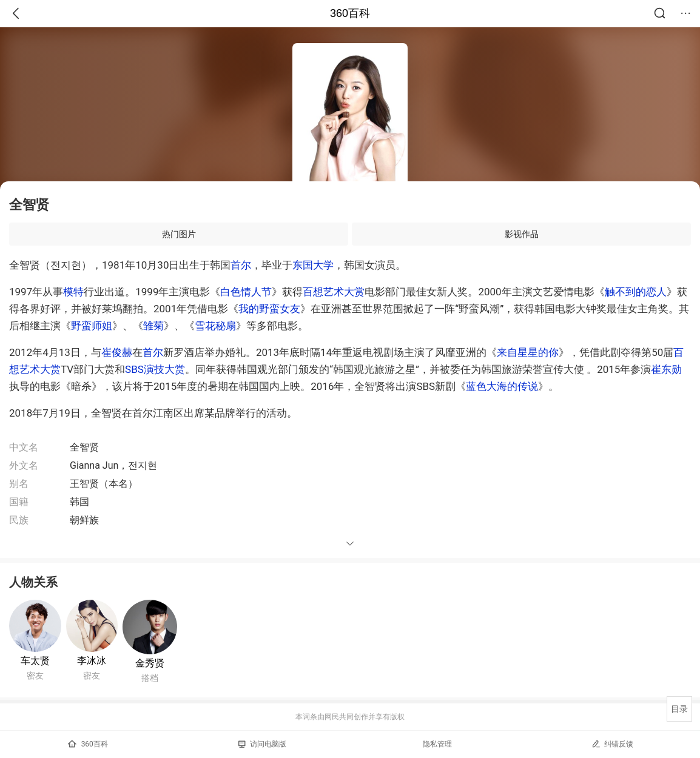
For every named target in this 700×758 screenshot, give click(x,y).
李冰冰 (92, 661)
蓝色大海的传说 (502, 386)
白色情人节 (246, 292)
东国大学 (313, 265)
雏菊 (153, 326)
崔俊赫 (117, 352)
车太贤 (35, 661)
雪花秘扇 (215, 326)
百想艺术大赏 (334, 292)
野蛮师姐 (92, 326)
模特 (73, 292)
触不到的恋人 (636, 292)
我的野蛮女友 (269, 309)
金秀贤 (150, 663)
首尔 (241, 265)
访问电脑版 (262, 744)
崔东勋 (666, 369)
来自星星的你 (528, 352)
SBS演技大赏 (155, 369)
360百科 (350, 13)
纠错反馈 (612, 744)
